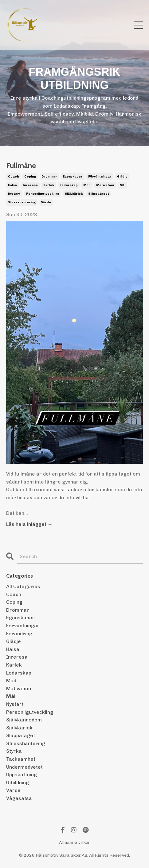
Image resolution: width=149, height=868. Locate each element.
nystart (14, 194)
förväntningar (100, 177)
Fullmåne (21, 166)
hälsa (12, 185)
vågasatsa (19, 798)
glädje (122, 177)
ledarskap (69, 185)
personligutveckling (43, 194)
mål (122, 185)
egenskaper (73, 177)
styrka (14, 751)
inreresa (30, 185)
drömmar (49, 177)
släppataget (99, 194)
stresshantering (22, 202)
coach (13, 177)
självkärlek (74, 194)
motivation (105, 185)
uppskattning (22, 775)
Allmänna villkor (75, 842)
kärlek (49, 185)
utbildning (18, 783)
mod (87, 185)
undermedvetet (24, 767)
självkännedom (24, 720)
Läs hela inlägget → (29, 524)
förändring (19, 634)
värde (46, 202)
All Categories (23, 586)
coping (30, 177)
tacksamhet (21, 759)
